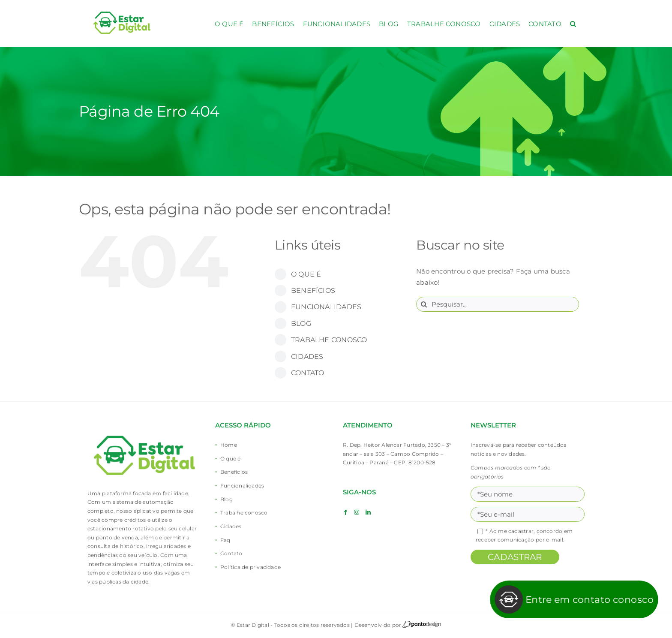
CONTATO (308, 373)
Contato (231, 553)
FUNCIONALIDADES (326, 307)
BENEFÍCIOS (313, 290)
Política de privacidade (250, 567)
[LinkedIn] (368, 512)
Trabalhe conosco (244, 513)
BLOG (301, 324)
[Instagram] (357, 512)
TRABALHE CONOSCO (329, 340)
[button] (573, 24)
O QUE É (306, 274)
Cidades (231, 526)
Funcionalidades (242, 486)
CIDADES (307, 357)
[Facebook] (345, 512)
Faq (225, 540)
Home (229, 445)
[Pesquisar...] (498, 304)
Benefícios (234, 472)
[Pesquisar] (424, 304)
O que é (231, 459)
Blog (226, 499)
